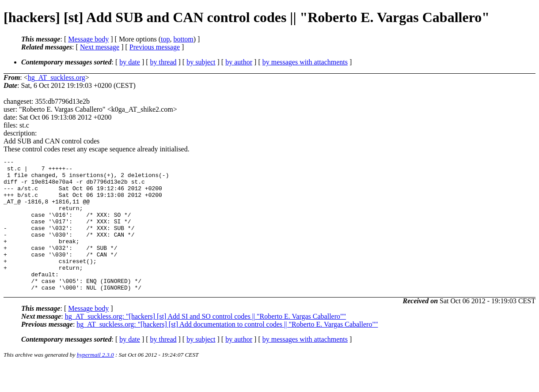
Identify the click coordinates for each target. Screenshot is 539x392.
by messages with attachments (305, 62)
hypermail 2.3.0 (95, 381)
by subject (201, 62)
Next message (100, 47)
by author (239, 62)
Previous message (155, 47)
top (165, 39)
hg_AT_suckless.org (57, 77)
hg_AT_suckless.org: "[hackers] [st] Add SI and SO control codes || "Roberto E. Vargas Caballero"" (205, 343)
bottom (183, 39)
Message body (88, 39)
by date (130, 62)
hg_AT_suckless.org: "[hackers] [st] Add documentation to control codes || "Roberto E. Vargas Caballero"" (227, 351)
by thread (163, 62)
